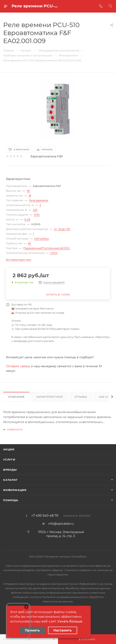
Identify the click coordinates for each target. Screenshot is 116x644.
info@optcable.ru (61, 524)
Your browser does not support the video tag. (18, 621)
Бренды (10, 470)
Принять (32, 630)
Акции (9, 449)
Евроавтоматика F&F (47, 156)
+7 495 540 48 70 (45, 516)
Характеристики (50, 397)
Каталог (10, 480)
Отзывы (81, 397)
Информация (15, 490)
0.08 (27, 219)
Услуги (9, 459)
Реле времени (39, 200)
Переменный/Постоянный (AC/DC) (47, 248)
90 (28, 191)
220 (35, 210)
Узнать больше (70, 621)
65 (29, 243)
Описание (16, 397)
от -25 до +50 (62, 229)
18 (30, 195)
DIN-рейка (42, 239)
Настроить (63, 630)
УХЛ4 (54, 253)
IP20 (37, 215)
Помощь (11, 500)
